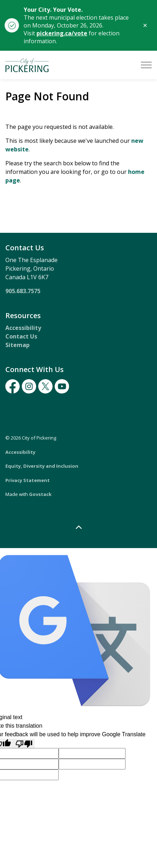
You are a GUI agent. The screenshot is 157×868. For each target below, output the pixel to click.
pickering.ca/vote (62, 33)
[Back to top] (78, 528)
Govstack (40, 494)
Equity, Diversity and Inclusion (42, 466)
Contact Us (21, 336)
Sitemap (18, 345)
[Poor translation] (24, 744)
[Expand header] (146, 65)
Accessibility (23, 328)
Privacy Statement (28, 480)
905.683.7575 (23, 291)
